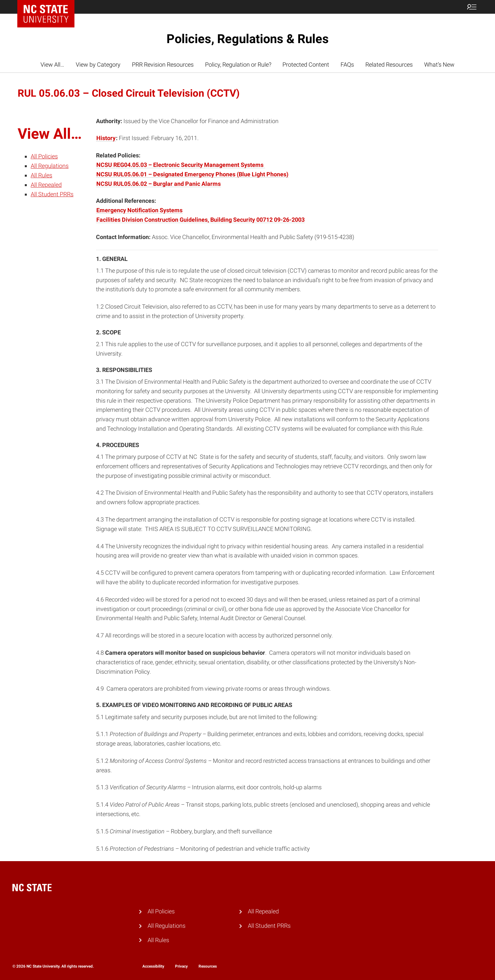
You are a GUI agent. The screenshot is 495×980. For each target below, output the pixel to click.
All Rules (41, 175)
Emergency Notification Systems (139, 210)
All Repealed (46, 185)
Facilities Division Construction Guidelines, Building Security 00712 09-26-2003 (200, 220)
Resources (208, 966)
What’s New (439, 64)
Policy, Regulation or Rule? (238, 64)
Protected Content (306, 64)
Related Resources (389, 64)
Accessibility (153, 966)
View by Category (98, 64)
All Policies (44, 156)
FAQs (347, 64)
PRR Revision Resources (163, 64)
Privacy (181, 966)
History (106, 138)
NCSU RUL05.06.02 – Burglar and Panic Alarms (159, 184)
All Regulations (50, 166)
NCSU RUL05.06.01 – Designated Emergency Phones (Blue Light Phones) (192, 174)
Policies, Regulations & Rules (248, 39)
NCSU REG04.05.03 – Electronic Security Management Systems (181, 165)
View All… (52, 64)
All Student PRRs (52, 194)
